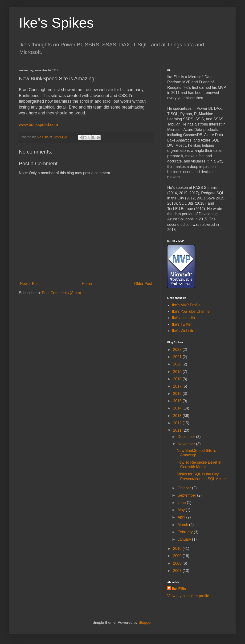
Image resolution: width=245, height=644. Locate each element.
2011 (178, 430)
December (187, 437)
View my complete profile (188, 596)
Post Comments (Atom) (61, 293)
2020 (178, 364)
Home (87, 284)
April (182, 517)
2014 (178, 408)
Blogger (145, 622)
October (185, 488)
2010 (178, 549)
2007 (178, 571)
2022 (178, 350)
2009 (178, 556)
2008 (178, 563)
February (186, 532)
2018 (178, 379)
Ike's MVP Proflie (186, 305)
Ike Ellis (179, 589)
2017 (178, 386)
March (183, 525)
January (185, 539)
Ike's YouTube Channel (191, 311)
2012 (178, 423)
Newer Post (30, 284)
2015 (178, 401)
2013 (178, 416)
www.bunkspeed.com (38, 125)
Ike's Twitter (182, 324)
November (187, 444)
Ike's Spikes (56, 23)
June (182, 503)
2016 (178, 394)
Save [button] (210, 198)
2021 (178, 357)
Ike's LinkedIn (183, 318)
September (187, 495)
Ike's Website (183, 331)
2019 (178, 372)
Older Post (143, 284)
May (182, 510)
